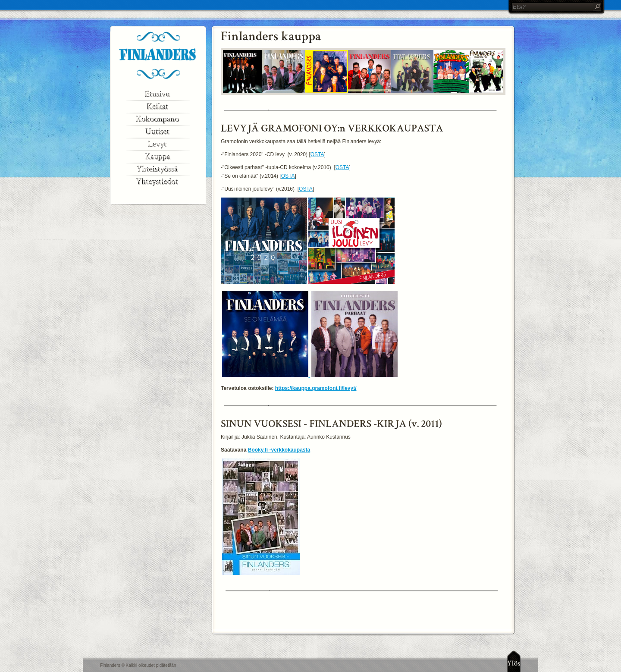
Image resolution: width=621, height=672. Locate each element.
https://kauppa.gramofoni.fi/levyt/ (316, 388)
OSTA (317, 154)
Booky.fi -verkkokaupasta (279, 450)
